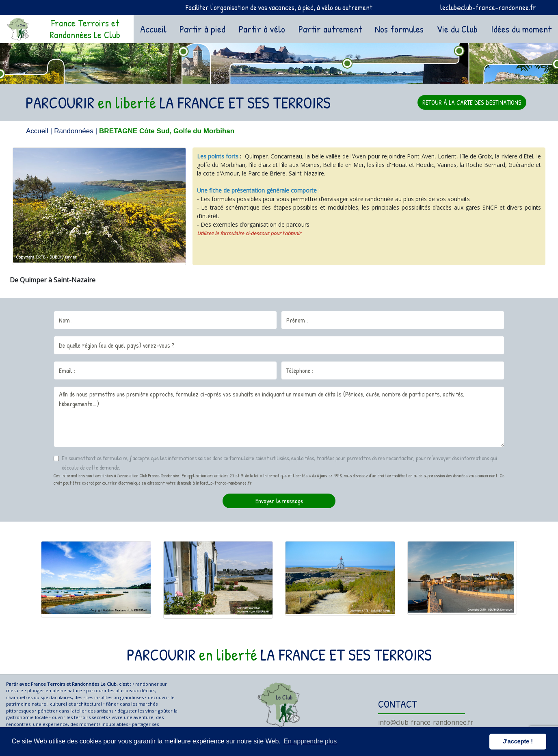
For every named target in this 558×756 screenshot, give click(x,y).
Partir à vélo (262, 29)
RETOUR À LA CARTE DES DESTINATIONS (472, 102)
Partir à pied (202, 29)
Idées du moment (521, 29)
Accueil (155, 28)
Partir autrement (330, 29)
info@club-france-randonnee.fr (426, 722)
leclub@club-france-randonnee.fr (488, 8)
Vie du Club (457, 29)
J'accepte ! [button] (518, 741)
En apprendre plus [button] (310, 741)
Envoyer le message (279, 501)
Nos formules (399, 29)
